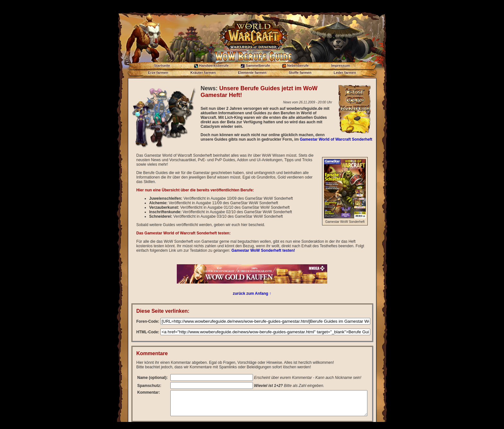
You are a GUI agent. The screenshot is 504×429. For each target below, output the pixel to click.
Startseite (162, 66)
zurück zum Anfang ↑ (252, 293)
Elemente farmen (252, 73)
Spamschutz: (149, 388)
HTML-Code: (148, 332)
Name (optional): (147, 379)
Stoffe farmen (300, 73)
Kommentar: (149, 395)
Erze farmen (158, 73)
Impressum (341, 66)
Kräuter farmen (203, 73)
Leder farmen (345, 73)
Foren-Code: (148, 321)
